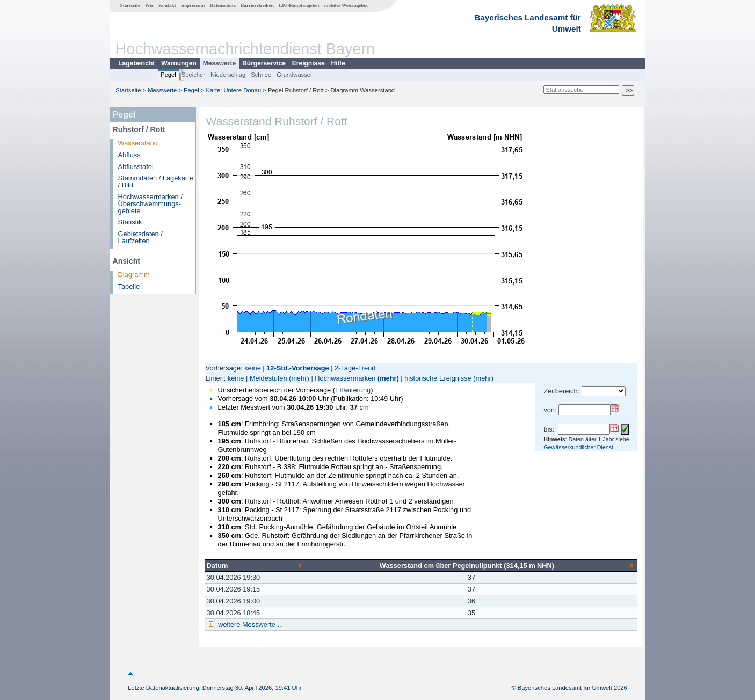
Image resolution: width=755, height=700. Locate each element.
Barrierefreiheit (257, 5)
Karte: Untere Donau (234, 90)
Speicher (193, 75)
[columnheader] (255, 565)
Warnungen (179, 63)
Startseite (130, 5)
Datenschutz (223, 5)
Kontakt (167, 5)
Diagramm (134, 275)
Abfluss (129, 155)
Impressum (193, 5)
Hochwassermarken (345, 378)
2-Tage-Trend (355, 368)
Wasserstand (138, 143)
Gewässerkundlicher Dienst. (579, 447)
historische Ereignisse (438, 378)
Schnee (261, 75)
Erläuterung (353, 390)
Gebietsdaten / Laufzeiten (140, 237)
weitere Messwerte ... (250, 625)
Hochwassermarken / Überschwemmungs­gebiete (150, 204)
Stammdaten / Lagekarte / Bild (156, 181)
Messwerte (219, 63)
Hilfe (338, 63)
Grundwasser (295, 75)
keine (253, 368)
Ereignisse (308, 63)
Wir (149, 5)
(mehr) (299, 378)
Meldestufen (268, 378)
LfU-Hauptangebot (299, 5)
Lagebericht (136, 63)
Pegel (168, 75)
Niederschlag (228, 75)
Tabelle (129, 286)
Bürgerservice (264, 63)
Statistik (130, 222)
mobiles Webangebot (346, 5)
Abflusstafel (136, 167)
